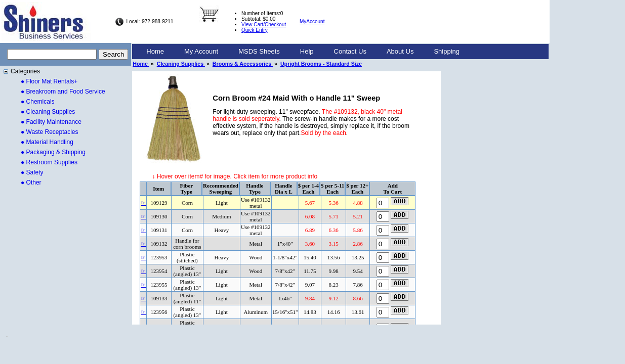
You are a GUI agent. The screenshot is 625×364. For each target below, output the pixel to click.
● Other (31, 183)
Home (155, 51)
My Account (201, 51)
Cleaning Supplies (181, 64)
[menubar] (303, 52)
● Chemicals (38, 102)
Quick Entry (255, 30)
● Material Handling (47, 142)
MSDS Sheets (259, 51)
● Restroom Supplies (49, 162)
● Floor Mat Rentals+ (49, 81)
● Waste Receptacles (50, 132)
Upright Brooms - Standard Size (321, 64)
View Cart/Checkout (264, 25)
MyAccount (312, 21)
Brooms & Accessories (243, 64)
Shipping (447, 51)
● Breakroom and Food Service (63, 92)
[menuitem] (155, 52)
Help (307, 51)
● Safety (32, 172)
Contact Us (350, 51)
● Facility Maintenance (51, 122)
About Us (400, 51)
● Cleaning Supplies (48, 112)
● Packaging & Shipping (53, 152)
